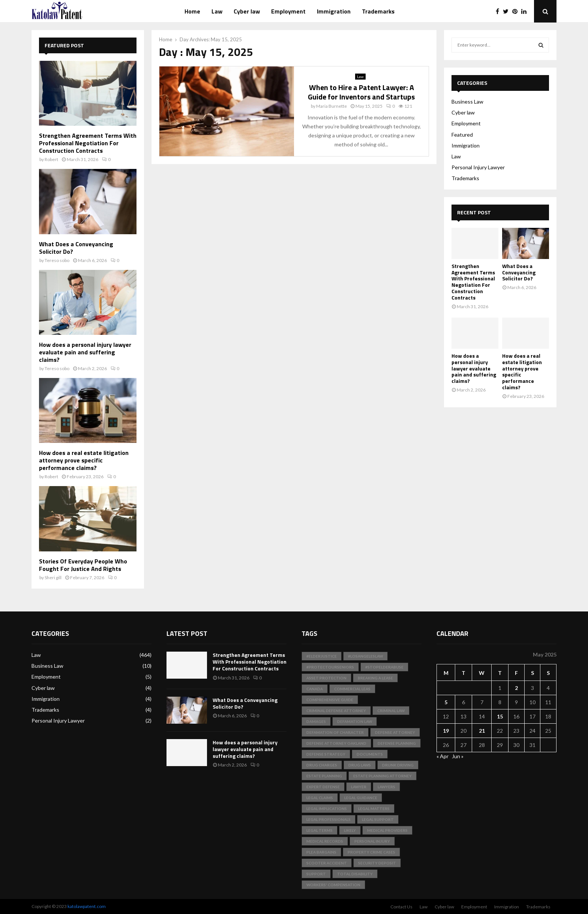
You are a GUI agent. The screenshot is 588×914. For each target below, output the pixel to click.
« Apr (442, 756)
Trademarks (378, 11)
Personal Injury (372, 841)
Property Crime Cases (371, 852)
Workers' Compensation (333, 885)
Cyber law (247, 11)
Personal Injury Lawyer (478, 167)
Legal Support (378, 819)
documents (370, 754)
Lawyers (386, 787)
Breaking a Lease (375, 678)
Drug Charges (322, 765)
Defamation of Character (335, 732)
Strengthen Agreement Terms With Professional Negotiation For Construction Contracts (88, 143)
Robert (51, 159)
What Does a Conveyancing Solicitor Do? (76, 248)
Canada (315, 689)
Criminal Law (391, 711)
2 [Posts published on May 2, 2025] (516, 688)
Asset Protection (326, 678)
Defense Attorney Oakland (336, 743)
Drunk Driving (398, 765)
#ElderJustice (322, 656)
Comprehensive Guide (330, 700)
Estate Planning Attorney (382, 776)
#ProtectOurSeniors (330, 667)
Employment (288, 11)
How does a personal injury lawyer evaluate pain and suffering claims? (85, 352)
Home (192, 11)
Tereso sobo (57, 260)
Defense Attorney (395, 732)
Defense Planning (397, 743)
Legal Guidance (361, 798)
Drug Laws (360, 765)
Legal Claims (320, 798)
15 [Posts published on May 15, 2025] (500, 716)
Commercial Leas (352, 689)
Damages (316, 721)
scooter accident (327, 863)
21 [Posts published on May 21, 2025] (482, 731)
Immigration (334, 11)
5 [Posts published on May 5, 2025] (446, 702)
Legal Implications (327, 809)
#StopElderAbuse (384, 667)
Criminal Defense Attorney (336, 711)
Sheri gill (53, 577)
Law (217, 11)
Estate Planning (324, 776)
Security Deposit (377, 863)
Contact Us (401, 907)
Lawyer (359, 787)
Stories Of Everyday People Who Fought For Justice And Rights (83, 565)
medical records (325, 841)
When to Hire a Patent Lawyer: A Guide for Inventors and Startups (361, 92)
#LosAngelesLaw (365, 656)
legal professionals (328, 819)
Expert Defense (323, 787)
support (316, 874)
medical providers (387, 830)
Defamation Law (355, 721)
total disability (355, 874)
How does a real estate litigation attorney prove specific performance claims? (84, 460)
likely (350, 830)
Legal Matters (374, 809)
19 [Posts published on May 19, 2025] (446, 731)
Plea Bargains (321, 852)
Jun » (458, 756)
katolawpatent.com (87, 906)
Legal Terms (319, 830)
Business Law (467, 102)
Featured (462, 135)
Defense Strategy (326, 754)
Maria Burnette (331, 106)
